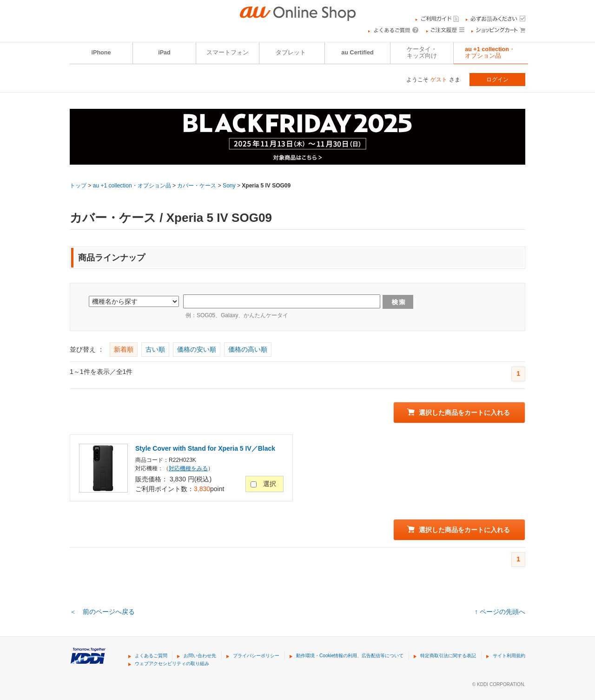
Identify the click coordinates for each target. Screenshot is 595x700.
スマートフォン (228, 53)
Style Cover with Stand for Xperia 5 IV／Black (205, 448)
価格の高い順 (248, 349)
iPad (164, 53)
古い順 (155, 349)
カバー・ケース (197, 186)
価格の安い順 (197, 349)
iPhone (101, 53)
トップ (78, 186)
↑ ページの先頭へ (500, 612)
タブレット (291, 53)
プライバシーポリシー (256, 656)
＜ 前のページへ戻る (102, 612)
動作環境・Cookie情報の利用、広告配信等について (350, 656)
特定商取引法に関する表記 (448, 656)
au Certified (357, 53)
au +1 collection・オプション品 (490, 53)
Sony (229, 186)
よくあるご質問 (151, 656)
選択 (270, 484)
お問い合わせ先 (200, 656)
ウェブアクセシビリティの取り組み (172, 663)
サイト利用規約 (509, 656)
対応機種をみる (188, 468)
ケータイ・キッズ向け (422, 53)
